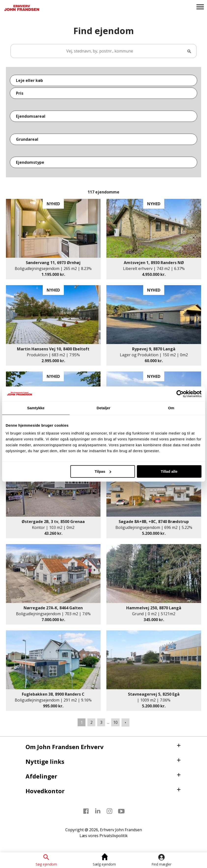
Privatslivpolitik (114, 836)
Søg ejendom (46, 864)
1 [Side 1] (82, 722)
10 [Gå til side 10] (115, 722)
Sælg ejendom (104, 864)
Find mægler (161, 864)
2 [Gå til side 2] (91, 722)
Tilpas (103, 471)
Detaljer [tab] (104, 408)
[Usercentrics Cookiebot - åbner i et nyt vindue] (180, 394)
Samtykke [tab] (36, 408)
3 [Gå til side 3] (101, 722)
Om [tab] (171, 408)
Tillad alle (169, 471)
